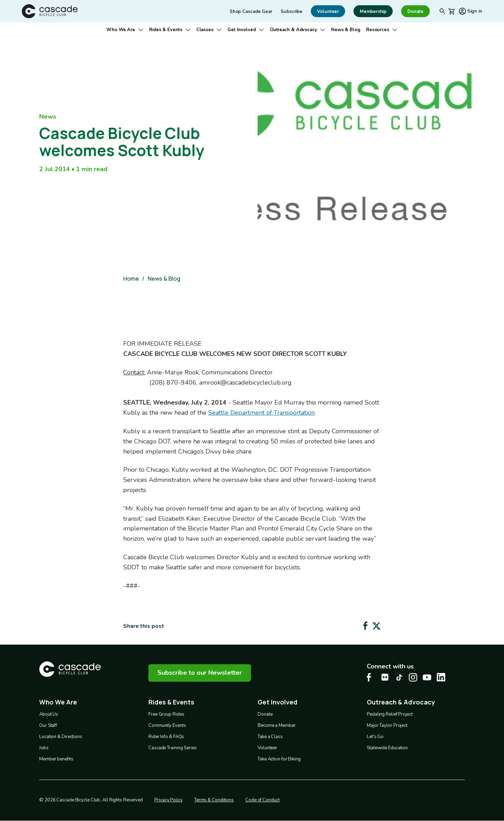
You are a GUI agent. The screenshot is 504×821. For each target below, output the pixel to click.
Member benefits (56, 759)
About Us (49, 714)
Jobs (44, 748)
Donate (265, 714)
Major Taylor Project (387, 725)
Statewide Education (387, 748)
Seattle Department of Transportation (261, 413)
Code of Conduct (262, 800)
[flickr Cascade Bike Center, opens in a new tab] (385, 677)
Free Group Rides (166, 714)
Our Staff (48, 725)
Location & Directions (61, 737)
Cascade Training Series (173, 748)
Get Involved (242, 30)
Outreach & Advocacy (293, 30)
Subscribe (292, 12)
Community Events (167, 725)
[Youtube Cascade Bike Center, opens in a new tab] (427, 677)
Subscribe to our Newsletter (200, 673)
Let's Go (375, 737)
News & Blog (346, 30)
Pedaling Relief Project (390, 714)
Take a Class (270, 737)
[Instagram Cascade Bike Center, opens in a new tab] (413, 677)
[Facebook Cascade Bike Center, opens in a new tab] (371, 677)
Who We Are (121, 30)
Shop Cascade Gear (251, 12)
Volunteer (267, 748)
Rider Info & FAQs (166, 737)
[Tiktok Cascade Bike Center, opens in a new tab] (399, 677)
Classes (205, 30)
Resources (378, 30)
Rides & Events (166, 30)
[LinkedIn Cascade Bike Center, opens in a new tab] (441, 677)
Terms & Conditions (214, 800)
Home (131, 279)
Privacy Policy (169, 800)
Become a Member (277, 725)
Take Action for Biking (279, 759)
